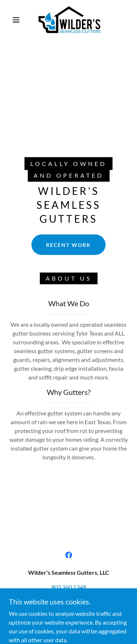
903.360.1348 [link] (69, 587)
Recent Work (68, 245)
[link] (70, 20)
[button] (16, 20)
